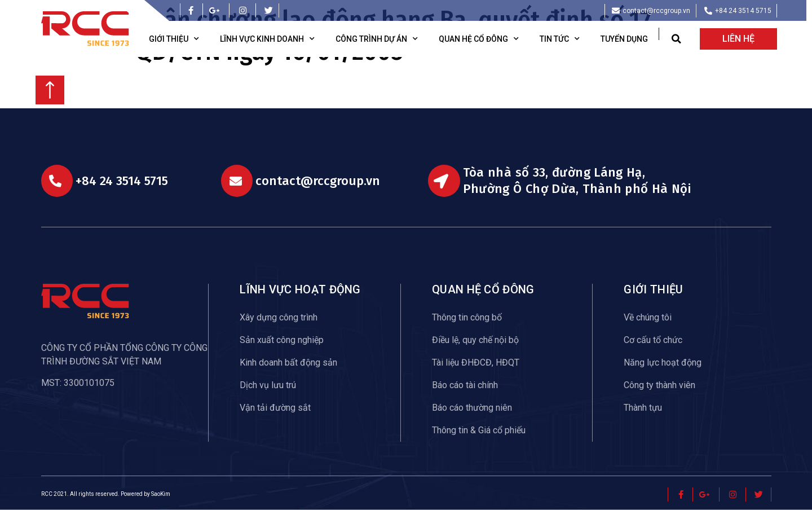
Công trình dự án (377, 39)
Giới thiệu (174, 39)
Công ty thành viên (659, 385)
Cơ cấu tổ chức (653, 340)
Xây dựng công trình (279, 317)
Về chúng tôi (648, 317)
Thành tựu (643, 408)
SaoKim (161, 494)
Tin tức (560, 39)
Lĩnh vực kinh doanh (267, 39)
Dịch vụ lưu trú (268, 385)
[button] (676, 39)
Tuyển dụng (624, 39)
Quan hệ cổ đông (479, 39)
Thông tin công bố (467, 317)
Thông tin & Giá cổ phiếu (479, 430)
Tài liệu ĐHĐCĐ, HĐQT (476, 362)
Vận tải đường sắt (275, 408)
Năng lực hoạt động (663, 362)
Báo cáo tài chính (465, 385)
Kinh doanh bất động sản (288, 362)
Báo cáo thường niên (472, 408)
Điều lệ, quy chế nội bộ (475, 340)
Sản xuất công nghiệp (282, 340)
